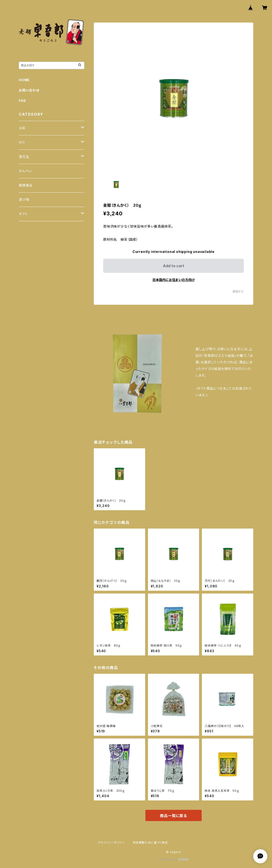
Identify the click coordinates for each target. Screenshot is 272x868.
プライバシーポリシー (111, 843)
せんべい (25, 171)
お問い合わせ (29, 90)
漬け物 (24, 200)
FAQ (22, 101)
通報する (238, 291)
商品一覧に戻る (174, 816)
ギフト (23, 214)
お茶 (22, 128)
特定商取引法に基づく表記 (150, 843)
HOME (24, 80)
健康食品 (26, 185)
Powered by (174, 859)
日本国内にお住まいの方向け (174, 280)
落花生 (24, 157)
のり (22, 142)
